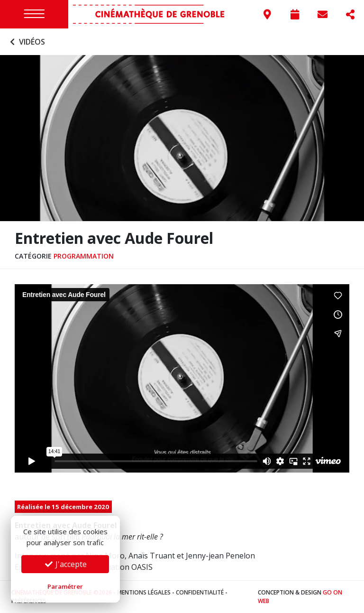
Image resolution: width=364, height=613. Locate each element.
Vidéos (26, 42)
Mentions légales (144, 592)
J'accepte (65, 564)
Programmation (84, 256)
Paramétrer (65, 586)
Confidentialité (200, 592)
